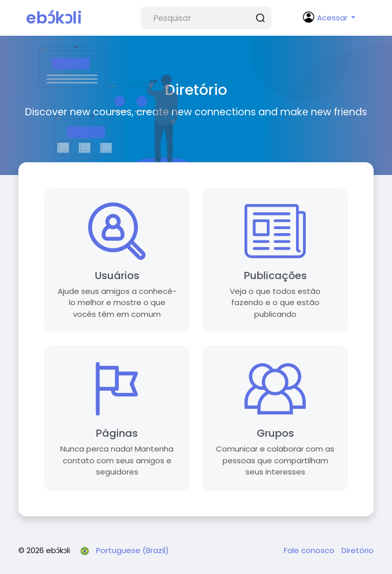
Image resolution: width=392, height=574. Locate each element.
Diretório (358, 550)
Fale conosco (310, 550)
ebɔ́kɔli (54, 18)
